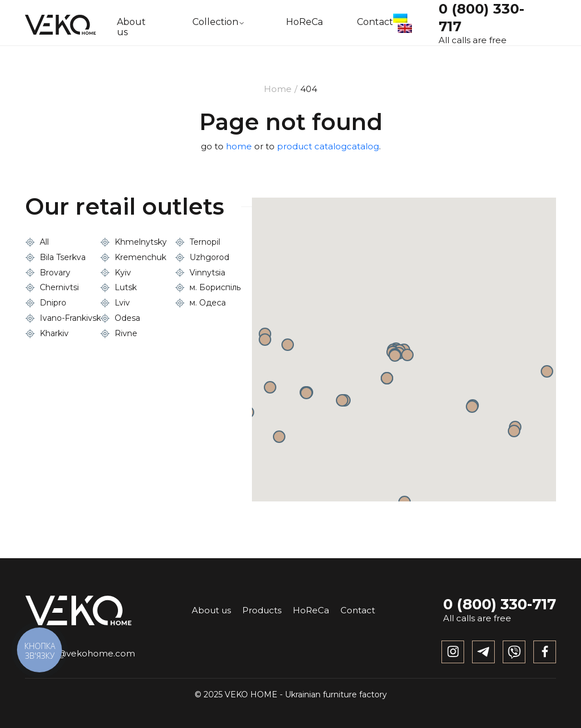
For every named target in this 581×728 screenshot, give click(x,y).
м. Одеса (208, 303)
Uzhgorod (209, 257)
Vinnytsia (207, 273)
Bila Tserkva (63, 257)
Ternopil (205, 242)
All (44, 242)
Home (278, 89)
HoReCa (304, 22)
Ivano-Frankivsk (70, 318)
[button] (387, 378)
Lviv (122, 303)
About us (131, 27)
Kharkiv (54, 333)
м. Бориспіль (215, 287)
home (239, 146)
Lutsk (126, 287)
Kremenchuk (140, 257)
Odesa (127, 318)
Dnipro (53, 303)
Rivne (126, 333)
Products (262, 610)
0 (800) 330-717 (500, 604)
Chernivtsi (59, 287)
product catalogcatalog (328, 146)
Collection (215, 22)
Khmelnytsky (141, 242)
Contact (375, 22)
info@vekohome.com (80, 653)
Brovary (55, 273)
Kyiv (123, 273)
